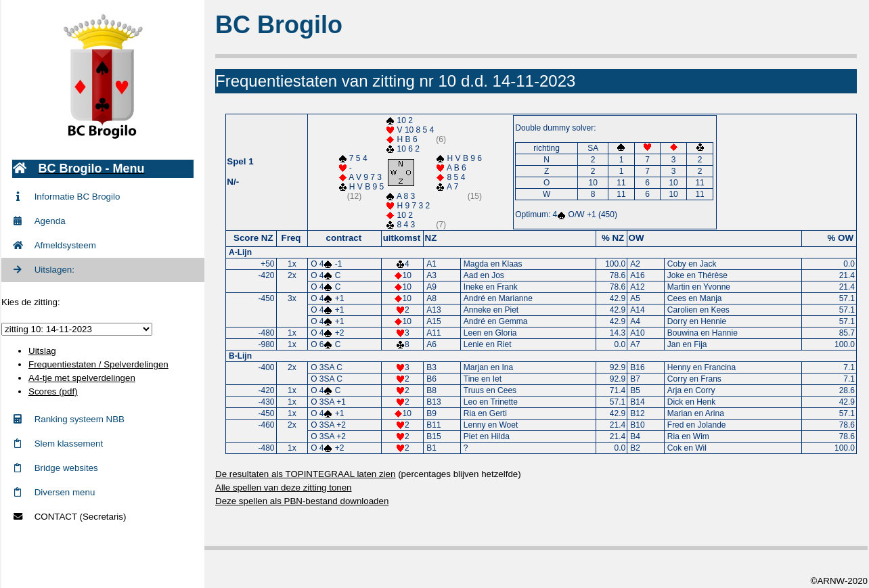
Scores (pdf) (53, 391)
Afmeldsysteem (54, 245)
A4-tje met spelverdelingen (82, 378)
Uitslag (42, 351)
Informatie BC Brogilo (66, 197)
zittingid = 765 (77, 329)
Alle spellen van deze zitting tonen (284, 488)
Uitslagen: (43, 270)
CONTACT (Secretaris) (69, 517)
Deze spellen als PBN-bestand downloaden (302, 501)
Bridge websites (55, 468)
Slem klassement (58, 444)
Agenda (39, 221)
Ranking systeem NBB (68, 419)
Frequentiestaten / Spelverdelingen (98, 364)
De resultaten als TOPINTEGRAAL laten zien (305, 474)
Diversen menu (53, 492)
